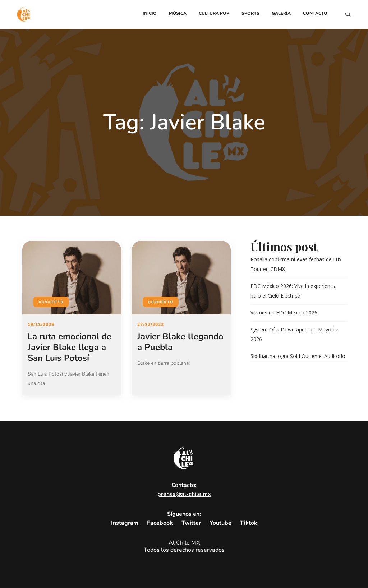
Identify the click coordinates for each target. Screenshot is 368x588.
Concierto (51, 302)
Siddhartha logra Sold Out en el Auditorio (298, 356)
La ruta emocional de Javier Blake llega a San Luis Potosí (70, 347)
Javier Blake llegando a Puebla (180, 342)
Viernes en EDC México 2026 (284, 313)
